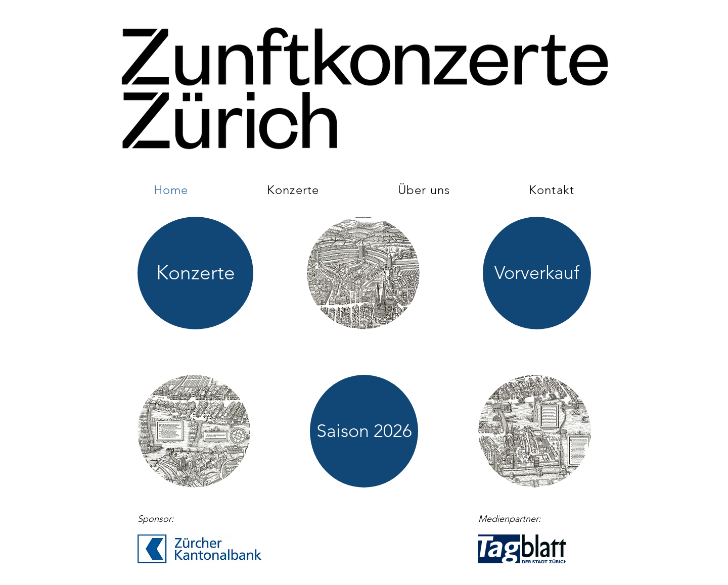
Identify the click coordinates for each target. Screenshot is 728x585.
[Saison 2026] (364, 431)
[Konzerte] (195, 273)
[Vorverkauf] (537, 273)
